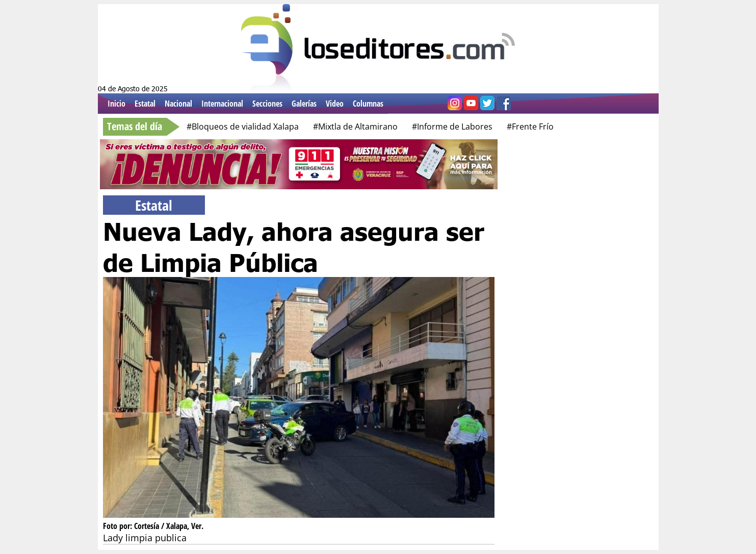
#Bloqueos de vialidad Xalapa (243, 127)
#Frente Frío (530, 127)
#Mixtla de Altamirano (355, 127)
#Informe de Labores (452, 127)
